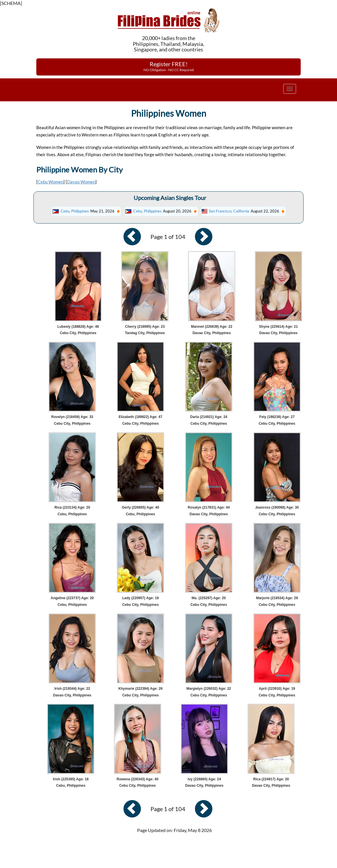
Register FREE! (169, 66)
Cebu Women (51, 182)
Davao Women (81, 182)
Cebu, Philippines (75, 211)
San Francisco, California (229, 211)
